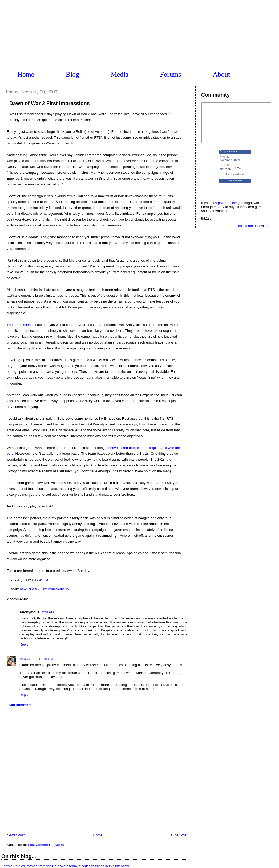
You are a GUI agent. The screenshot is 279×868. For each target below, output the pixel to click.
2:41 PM (42, 580)
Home (26, 74)
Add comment (20, 705)
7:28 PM (47, 612)
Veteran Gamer (230, 160)
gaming (225, 168)
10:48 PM (46, 659)
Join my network (235, 174)
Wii (239, 168)
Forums (170, 74)
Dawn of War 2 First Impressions (50, 103)
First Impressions (53, 589)
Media (120, 74)
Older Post (179, 835)
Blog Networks (235, 181)
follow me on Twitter (254, 226)
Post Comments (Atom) (46, 845)
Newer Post (16, 835)
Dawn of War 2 (30, 589)
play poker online (224, 203)
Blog (73, 74)
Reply (24, 644)
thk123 (25, 659)
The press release (21, 325)
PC (68, 589)
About (221, 74)
